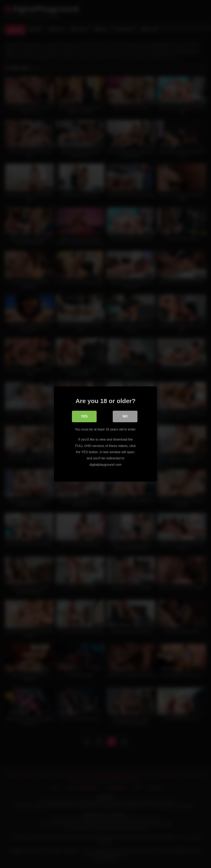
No (125, 416)
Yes (84, 416)
